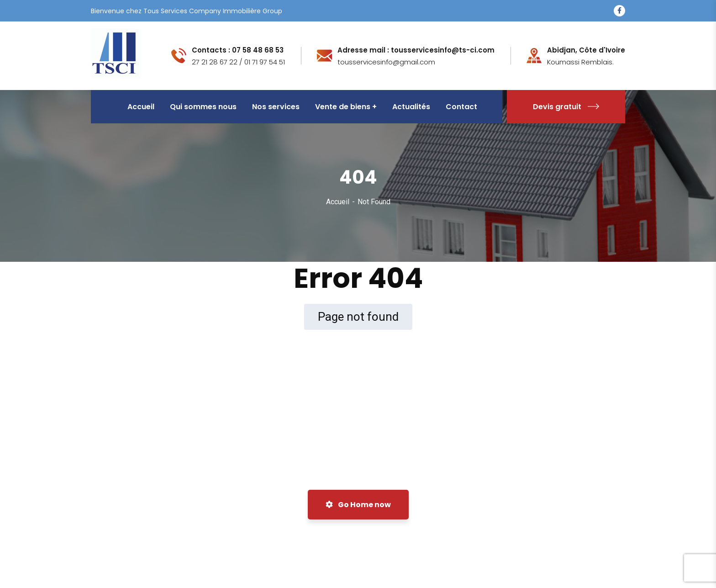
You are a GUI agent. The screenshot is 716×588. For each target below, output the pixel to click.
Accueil (338, 202)
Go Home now (358, 505)
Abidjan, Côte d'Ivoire (586, 50)
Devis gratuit (566, 107)
